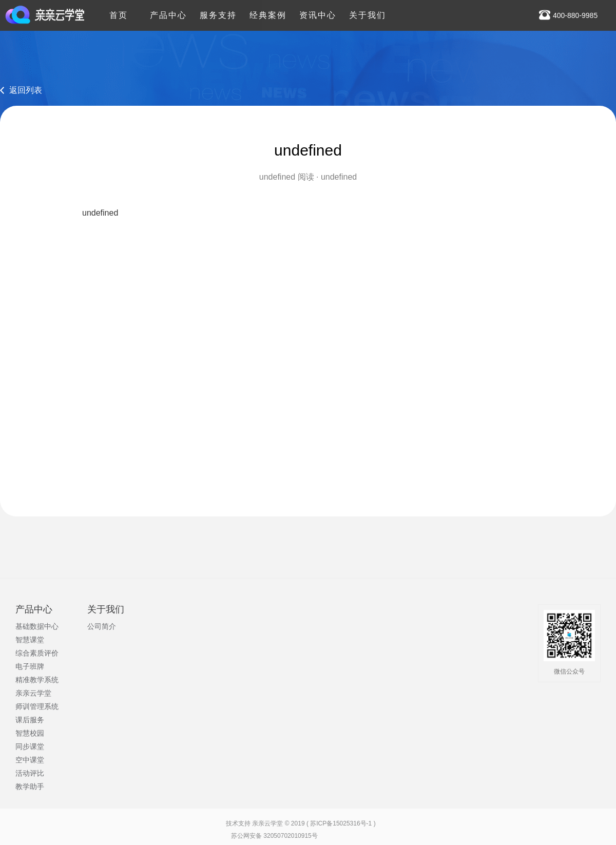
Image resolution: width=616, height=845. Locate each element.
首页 (119, 10)
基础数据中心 (37, 626)
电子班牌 (30, 666)
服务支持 (218, 10)
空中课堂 (30, 760)
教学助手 (30, 786)
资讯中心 (318, 10)
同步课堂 (30, 746)
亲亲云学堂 (33, 693)
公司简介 (102, 626)
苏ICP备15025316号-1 (341, 823)
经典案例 (268, 10)
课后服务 (30, 720)
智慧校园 (30, 733)
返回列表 (26, 90)
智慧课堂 (30, 640)
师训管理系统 (37, 706)
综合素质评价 (37, 653)
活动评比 (30, 773)
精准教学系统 (37, 680)
